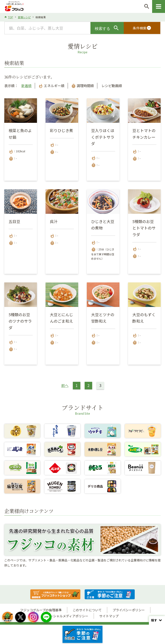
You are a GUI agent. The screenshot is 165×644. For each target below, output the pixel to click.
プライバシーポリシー (129, 610)
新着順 (26, 86)
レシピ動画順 (111, 86)
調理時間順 (82, 86)
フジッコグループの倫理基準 (41, 610)
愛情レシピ (24, 17)
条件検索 (142, 28)
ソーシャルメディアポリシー (67, 616)
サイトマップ (109, 616)
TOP (11, 17)
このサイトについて (87, 610)
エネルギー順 (51, 86)
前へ (65, 385)
